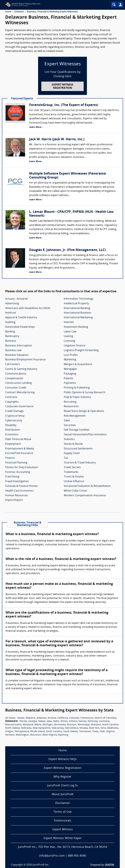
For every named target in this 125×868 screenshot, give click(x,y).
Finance (10, 458)
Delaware (19, 12)
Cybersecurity (14, 421)
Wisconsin (36, 735)
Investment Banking (76, 327)
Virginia (110, 732)
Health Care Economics (19, 491)
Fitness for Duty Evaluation (22, 467)
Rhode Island (37, 732)
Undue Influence (74, 481)
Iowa (49, 721)
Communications (16, 374)
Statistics (69, 439)
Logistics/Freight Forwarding (81, 350)
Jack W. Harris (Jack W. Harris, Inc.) (57, 139)
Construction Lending (18, 383)
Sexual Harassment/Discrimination (85, 435)
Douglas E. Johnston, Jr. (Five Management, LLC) (67, 250)
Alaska (21, 718)
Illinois (64, 721)
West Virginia (50, 735)
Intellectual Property (76, 304)
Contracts (11, 397)
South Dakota (71, 732)
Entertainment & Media (20, 449)
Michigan (48, 725)
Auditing (10, 322)
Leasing (68, 336)
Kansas (83, 721)
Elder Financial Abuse (18, 439)
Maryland (28, 725)
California (63, 718)
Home (8, 12)
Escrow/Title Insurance (19, 453)
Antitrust (11, 313)
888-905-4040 (77, 856)
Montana (96, 725)
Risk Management (75, 416)
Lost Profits (71, 355)
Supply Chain (72, 453)
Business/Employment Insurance (25, 360)
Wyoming (63, 735)
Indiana (73, 721)
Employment (13, 444)
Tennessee (85, 732)
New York (94, 728)
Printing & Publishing (77, 388)
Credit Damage (14, 411)
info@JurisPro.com (52, 856)
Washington (22, 735)
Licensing (69, 341)
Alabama (30, 718)
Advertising (12, 304)
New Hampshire (42, 728)
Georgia (33, 721)
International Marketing (78, 318)
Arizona (52, 718)
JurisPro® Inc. (41, 865)
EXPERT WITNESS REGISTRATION (62, 86)
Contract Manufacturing (20, 393)
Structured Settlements (78, 449)
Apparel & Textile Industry (21, 318)
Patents (69, 379)
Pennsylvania (22, 732)
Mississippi (84, 725)
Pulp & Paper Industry (77, 397)
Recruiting (70, 402)
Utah (102, 732)
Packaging (70, 374)
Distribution (13, 430)
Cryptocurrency (15, 416)
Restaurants (71, 407)
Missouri (72, 725)
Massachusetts (13, 725)
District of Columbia (105, 718)
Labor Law (70, 332)
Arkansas (41, 718)
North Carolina (110, 725)
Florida (23, 721)
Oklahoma (113, 728)
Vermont (10, 735)
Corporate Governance (19, 407)
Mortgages (70, 369)
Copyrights (12, 402)
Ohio (103, 728)
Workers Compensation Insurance (85, 496)
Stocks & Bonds (73, 444)
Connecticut (87, 718)
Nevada (84, 728)
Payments (70, 383)
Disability (11, 425)
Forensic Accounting (18, 472)
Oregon (9, 732)
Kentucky (93, 721)
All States (10, 718)
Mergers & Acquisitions (78, 364)
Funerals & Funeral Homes (21, 486)
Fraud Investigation (17, 481)
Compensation (14, 379)
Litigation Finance (75, 346)
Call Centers (13, 364)
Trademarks (71, 472)
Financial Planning (16, 463)
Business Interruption (19, 346)
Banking (10, 332)
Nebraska (26, 728)
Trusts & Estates (74, 477)
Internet (69, 322)
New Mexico (72, 728)
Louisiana (104, 721)
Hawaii (42, 721)
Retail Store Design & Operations (84, 411)
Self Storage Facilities (77, 430)
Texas (95, 732)
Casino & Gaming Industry (21, 369)
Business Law (13, 350)
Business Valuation (17, 355)
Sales (67, 421)
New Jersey (58, 728)
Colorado (74, 718)
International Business (78, 313)
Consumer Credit (16, 388)
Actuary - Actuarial (16, 299)
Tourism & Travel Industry (80, 463)
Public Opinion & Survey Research (85, 393)
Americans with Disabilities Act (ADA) (28, 308)
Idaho (56, 721)
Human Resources (17, 496)
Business (11, 341)
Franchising (12, 477)
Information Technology (79, 299)
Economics (12, 435)
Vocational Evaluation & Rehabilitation (87, 486)
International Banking (77, 308)
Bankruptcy (12, 336)
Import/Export (14, 500)
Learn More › (36, 127)
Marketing (70, 360)
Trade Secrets (72, 467)
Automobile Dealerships (20, 327)
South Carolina (54, 732)
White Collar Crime (75, 491)
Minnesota (60, 725)
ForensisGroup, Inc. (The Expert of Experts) (64, 105)
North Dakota (12, 728)
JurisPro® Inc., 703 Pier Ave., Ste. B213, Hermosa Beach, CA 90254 (62, 847)
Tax (66, 458)
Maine (38, 725)
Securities (70, 425)
